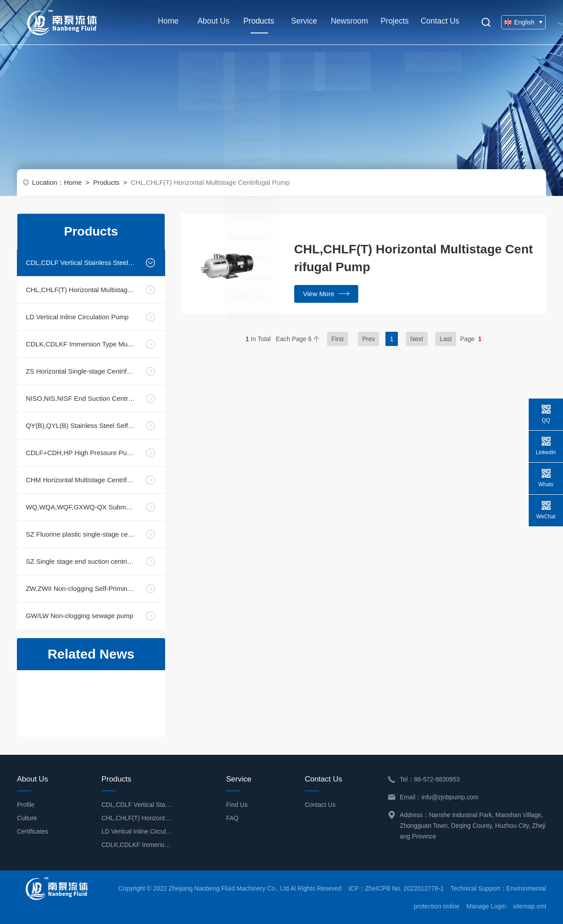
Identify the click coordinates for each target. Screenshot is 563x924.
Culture (27, 818)
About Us (212, 22)
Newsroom (348, 22)
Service (303, 22)
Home (166, 22)
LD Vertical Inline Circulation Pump (77, 317)
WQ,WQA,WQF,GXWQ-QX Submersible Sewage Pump (81, 507)
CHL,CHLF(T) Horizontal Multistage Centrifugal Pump (81, 290)
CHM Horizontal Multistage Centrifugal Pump (81, 480)
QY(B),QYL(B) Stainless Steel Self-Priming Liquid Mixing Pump (81, 425)
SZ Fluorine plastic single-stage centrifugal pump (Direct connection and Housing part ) (81, 534)
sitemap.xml (529, 906)
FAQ (232, 818)
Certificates (32, 831)
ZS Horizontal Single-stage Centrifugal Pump (81, 371)
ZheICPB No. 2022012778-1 (404, 888)
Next (417, 339)
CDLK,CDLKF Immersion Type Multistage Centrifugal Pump (81, 344)
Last (446, 339)
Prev (369, 339)
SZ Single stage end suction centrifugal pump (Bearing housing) (81, 561)
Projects (393, 22)
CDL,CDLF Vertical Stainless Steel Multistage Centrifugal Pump (81, 263)
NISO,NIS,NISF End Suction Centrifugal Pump (81, 398)
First (338, 339)
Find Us (237, 805)
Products (257, 27)
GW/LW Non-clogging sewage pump (80, 616)
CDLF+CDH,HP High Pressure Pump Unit (81, 453)
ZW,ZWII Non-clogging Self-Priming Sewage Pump (81, 588)
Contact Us (439, 22)
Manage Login (486, 906)
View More (326, 293)
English (524, 22)
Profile (26, 805)
